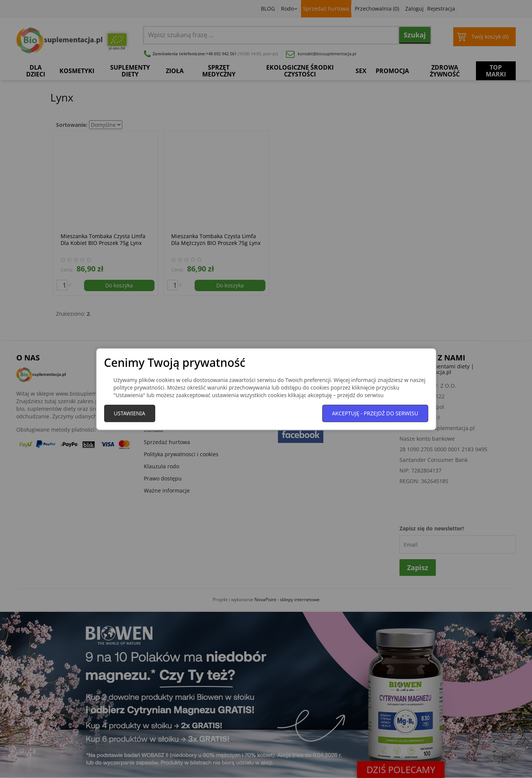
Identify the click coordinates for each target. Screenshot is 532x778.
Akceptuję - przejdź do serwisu (375, 413)
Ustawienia (130, 413)
